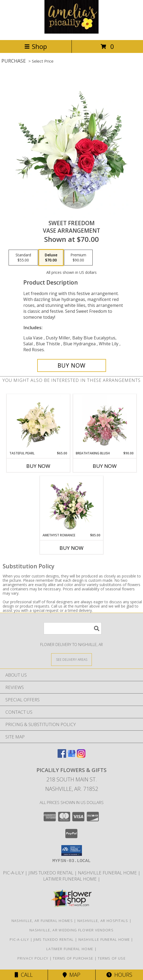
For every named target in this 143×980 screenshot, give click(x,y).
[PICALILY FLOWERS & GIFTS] (71, 32)
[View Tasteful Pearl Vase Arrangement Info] (38, 422)
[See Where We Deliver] (71, 659)
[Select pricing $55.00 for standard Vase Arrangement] (23, 258)
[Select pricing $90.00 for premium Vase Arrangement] (78, 258)
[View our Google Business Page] (71, 756)
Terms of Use (112, 958)
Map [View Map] (71, 975)
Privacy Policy (33, 958)
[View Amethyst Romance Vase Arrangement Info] (72, 504)
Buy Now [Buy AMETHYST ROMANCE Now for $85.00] (71, 548)
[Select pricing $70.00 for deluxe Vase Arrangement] (51, 258)
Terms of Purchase (73, 958)
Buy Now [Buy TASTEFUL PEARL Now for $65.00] (38, 466)
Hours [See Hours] (119, 975)
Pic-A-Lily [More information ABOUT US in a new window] (14, 873)
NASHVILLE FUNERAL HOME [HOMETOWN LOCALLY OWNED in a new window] (108, 873)
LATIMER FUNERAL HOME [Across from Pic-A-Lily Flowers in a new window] (70, 879)
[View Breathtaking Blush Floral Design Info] (105, 422)
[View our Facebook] (62, 756)
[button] (72, 850)
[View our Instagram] (81, 756)
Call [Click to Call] (24, 975)
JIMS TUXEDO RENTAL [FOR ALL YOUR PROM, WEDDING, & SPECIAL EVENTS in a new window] (51, 873)
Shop (36, 46)
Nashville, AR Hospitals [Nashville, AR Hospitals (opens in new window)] (103, 921)
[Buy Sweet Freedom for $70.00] (72, 365)
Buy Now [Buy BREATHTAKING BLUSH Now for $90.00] (105, 466)
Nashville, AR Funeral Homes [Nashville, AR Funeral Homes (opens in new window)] (42, 921)
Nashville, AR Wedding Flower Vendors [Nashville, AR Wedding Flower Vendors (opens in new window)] (71, 930)
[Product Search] (73, 628)
